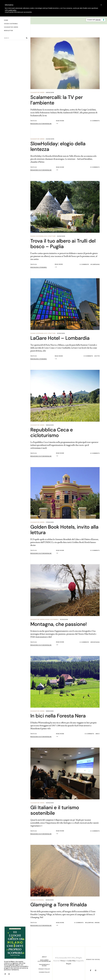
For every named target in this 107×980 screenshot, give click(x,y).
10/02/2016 (50, 900)
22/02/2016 (61, 236)
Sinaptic (69, 964)
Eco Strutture (50, 236)
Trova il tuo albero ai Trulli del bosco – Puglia (63, 244)
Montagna (96, 642)
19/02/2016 (50, 425)
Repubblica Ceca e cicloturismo (52, 433)
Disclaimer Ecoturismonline (44, 961)
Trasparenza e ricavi (44, 965)
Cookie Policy (44, 972)
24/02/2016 (50, 139)
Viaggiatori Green (37, 93)
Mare (98, 923)
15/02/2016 (64, 619)
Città (98, 356)
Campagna (96, 264)
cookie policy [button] (12, 10)
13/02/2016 (50, 711)
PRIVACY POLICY (44, 969)
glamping (90, 923)
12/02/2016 (50, 803)
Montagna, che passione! (59, 624)
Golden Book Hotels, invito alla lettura (64, 530)
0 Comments (95, 121)
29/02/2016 (50, 93)
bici (98, 734)
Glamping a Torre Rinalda (59, 905)
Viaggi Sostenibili (37, 236)
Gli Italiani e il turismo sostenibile (55, 810)
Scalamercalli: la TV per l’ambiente (57, 100)
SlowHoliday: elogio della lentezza (58, 146)
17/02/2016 (50, 522)
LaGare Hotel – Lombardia (60, 338)
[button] (101, 5)
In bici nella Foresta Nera (58, 716)
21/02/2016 (61, 333)
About (44, 957)
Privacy (63, 961)
